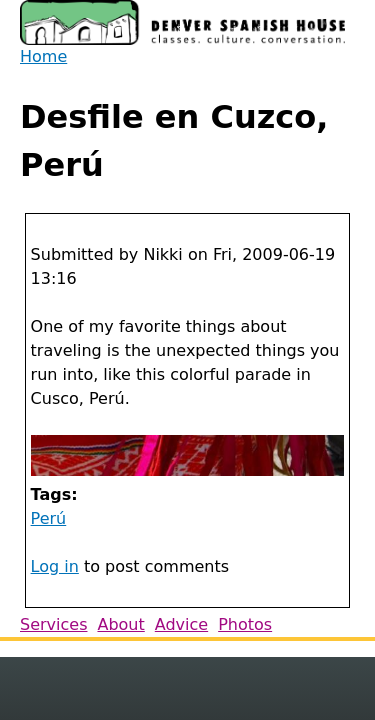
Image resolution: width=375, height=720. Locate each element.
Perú (49, 518)
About (120, 624)
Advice (181, 624)
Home (43, 56)
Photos (245, 624)
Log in (55, 566)
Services (53, 624)
